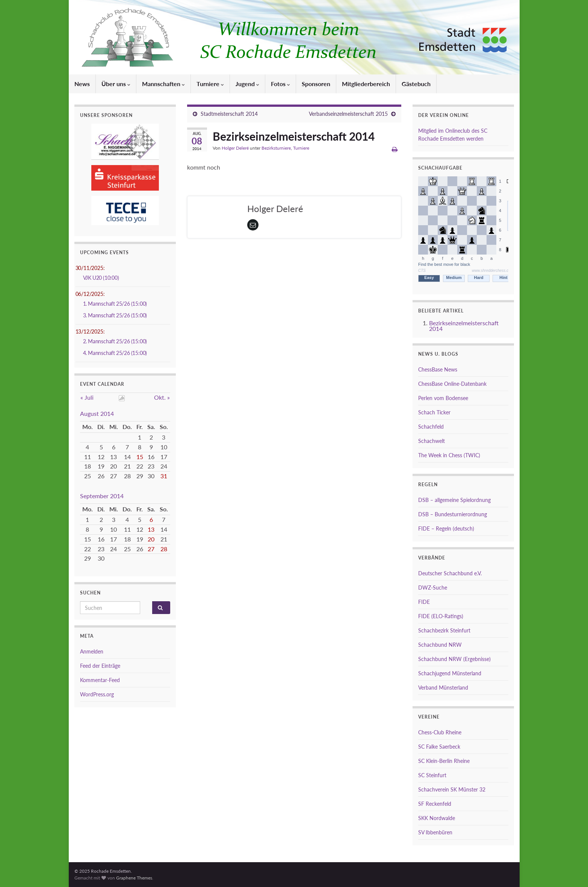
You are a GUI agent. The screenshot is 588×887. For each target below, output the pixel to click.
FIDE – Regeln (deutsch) (446, 528)
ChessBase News (438, 369)
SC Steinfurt (432, 775)
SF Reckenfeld (435, 804)
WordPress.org (97, 694)
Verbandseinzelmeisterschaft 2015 (348, 114)
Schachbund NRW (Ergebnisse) (454, 659)
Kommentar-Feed (100, 680)
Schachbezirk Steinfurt (444, 630)
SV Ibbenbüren (435, 832)
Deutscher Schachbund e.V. (450, 573)
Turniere (210, 84)
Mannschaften (163, 84)
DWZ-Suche (433, 588)
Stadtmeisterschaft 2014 (229, 114)
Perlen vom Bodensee (443, 398)
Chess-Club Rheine (440, 732)
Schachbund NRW (440, 645)
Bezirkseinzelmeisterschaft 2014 (464, 326)
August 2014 (97, 413)
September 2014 (102, 496)
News (82, 84)
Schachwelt (432, 441)
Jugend (247, 84)
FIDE (424, 602)
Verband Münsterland (443, 688)
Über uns (116, 84)
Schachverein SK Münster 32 (452, 789)
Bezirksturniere (276, 148)
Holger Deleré (235, 148)
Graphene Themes (134, 878)
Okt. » (162, 397)
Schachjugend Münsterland (450, 673)
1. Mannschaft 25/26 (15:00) (115, 304)
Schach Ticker (434, 412)
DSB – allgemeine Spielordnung (454, 500)
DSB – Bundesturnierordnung (453, 514)
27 (151, 549)
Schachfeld (431, 427)
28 (164, 549)
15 (140, 457)
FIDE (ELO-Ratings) (441, 616)
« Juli (87, 397)
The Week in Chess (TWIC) (449, 455)
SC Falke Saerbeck (439, 747)
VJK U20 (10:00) (101, 278)
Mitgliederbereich (366, 84)
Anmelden (92, 651)
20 (151, 539)
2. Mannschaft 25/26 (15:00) (115, 341)
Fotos (280, 84)
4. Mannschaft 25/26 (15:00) (115, 353)
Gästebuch (416, 84)
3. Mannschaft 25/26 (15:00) (115, 315)
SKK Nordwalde (437, 818)
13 (151, 529)
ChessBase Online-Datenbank (452, 384)
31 (164, 476)
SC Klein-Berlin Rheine (444, 761)
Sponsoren (316, 84)
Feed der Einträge (100, 666)
